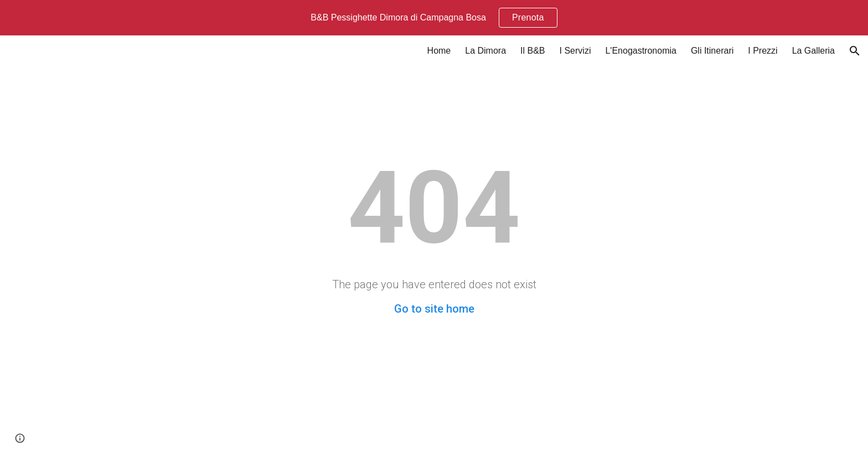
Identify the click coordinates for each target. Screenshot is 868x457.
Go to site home (434, 309)
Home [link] (439, 51)
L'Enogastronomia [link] (640, 51)
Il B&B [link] (533, 51)
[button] (855, 51)
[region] (434, 18)
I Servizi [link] (575, 51)
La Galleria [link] (813, 51)
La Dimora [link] (485, 51)
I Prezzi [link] (763, 51)
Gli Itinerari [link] (712, 51)
